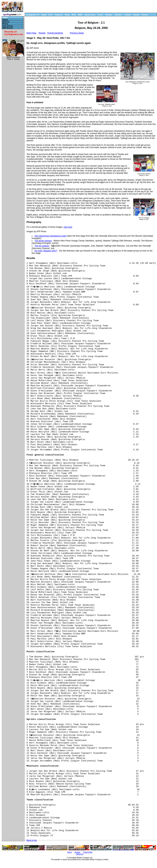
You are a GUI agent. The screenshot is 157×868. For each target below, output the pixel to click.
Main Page (31, 33)
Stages (5, 20)
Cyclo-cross (90, 15)
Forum (145, 15)
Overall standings (55, 33)
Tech (50, 15)
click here (68, 227)
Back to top (32, 840)
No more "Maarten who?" (46, 251)
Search (136, 15)
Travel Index (88, 852)
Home (5, 18)
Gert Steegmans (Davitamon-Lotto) (51, 236)
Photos (109, 15)
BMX (80, 15)
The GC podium (42, 246)
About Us (80, 854)
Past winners (8, 26)
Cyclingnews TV (32, 15)
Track (100, 15)
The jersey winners (43, 241)
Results (42, 33)
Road (67, 15)
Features (59, 15)
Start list (6, 22)
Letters (128, 15)
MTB (74, 15)
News (44, 15)
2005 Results (8, 28)
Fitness (118, 15)
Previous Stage (77, 33)
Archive (77, 852)
